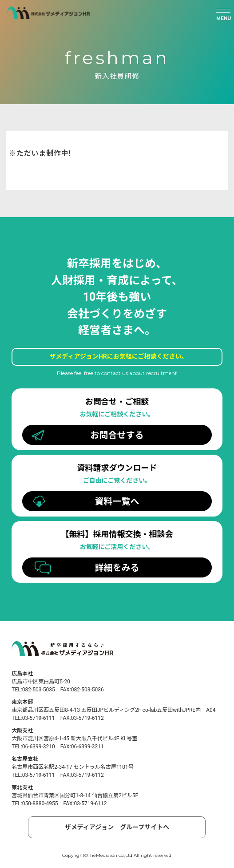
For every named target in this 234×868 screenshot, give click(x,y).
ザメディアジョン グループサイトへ (117, 827)
